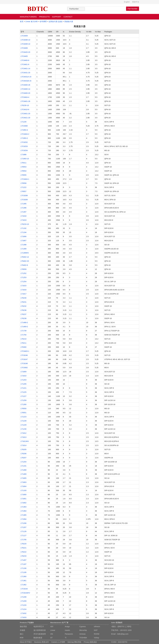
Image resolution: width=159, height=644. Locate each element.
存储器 (22, 630)
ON (52, 634)
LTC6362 (24, 368)
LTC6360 (24, 126)
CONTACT (68, 17)
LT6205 (23, 449)
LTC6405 (24, 56)
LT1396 (23, 208)
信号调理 (43, 21)
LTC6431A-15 (26, 77)
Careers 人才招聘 (58, 642)
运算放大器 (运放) (55, 21)
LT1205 (23, 384)
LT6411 (23, 163)
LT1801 (23, 499)
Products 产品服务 (27, 623)
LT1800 (23, 495)
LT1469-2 (24, 327)
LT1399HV (25, 253)
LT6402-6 (24, 265)
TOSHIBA (83, 638)
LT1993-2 (24, 138)
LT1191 (23, 466)
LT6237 (23, 314)
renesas (82, 634)
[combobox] (76, 9)
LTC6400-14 (25, 89)
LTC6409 (24, 36)
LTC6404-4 (25, 97)
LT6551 (23, 413)
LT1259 (23, 400)
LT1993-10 (25, 159)
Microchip (83, 630)
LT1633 (23, 617)
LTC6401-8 (25, 64)
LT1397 (23, 212)
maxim (67, 630)
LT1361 (23, 581)
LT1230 (23, 429)
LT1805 (23, 478)
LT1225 (23, 392)
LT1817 (23, 294)
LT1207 (23, 527)
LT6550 (23, 409)
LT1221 (23, 388)
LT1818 (23, 216)
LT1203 (23, 380)
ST (51, 638)
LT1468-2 (24, 322)
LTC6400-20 (25, 93)
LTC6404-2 (25, 134)
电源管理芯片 (39, 626)
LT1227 (23, 396)
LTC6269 (24, 200)
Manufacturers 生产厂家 (59, 623)
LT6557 (23, 191)
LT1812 (23, 433)
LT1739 (23, 331)
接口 (22, 634)
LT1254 (23, 282)
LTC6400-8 (25, 60)
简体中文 (136, 2)
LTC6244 (24, 589)
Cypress (83, 626)
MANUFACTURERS (28, 17)
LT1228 (23, 421)
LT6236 (23, 310)
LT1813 (23, 437)
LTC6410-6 (25, 109)
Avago (67, 626)
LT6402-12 (25, 257)
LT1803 (23, 482)
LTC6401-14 (25, 69)
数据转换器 (38, 638)
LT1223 (23, 417)
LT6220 (23, 544)
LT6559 (23, 269)
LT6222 (23, 552)
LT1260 (23, 404)
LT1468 (23, 470)
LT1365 (23, 515)
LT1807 (23, 241)
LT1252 (23, 273)
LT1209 (23, 601)
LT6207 (23, 458)
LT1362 (23, 585)
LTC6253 (24, 146)
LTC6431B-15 (26, 81)
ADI (52, 626)
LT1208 (23, 597)
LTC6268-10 (25, 40)
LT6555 (23, 175)
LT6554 (23, 171)
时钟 (22, 638)
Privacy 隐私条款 (90, 642)
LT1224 (23, 609)
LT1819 (23, 220)
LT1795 (23, 540)
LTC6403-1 (25, 351)
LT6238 (23, 318)
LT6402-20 (25, 261)
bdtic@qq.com (123, 634)
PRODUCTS (44, 17)
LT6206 (23, 454)
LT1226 (23, 122)
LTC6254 (24, 150)
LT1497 (23, 560)
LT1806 (23, 236)
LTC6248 (24, 363)
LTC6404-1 (25, 179)
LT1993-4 (24, 130)
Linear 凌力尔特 (31, 21)
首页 (22, 21)
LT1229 (23, 425)
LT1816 (23, 290)
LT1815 (23, 286)
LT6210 (23, 339)
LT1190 (23, 568)
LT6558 (23, 183)
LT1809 (23, 372)
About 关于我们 (26, 642)
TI (66, 638)
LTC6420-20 (25, 52)
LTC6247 (24, 359)
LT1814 (23, 445)
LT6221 (23, 548)
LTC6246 (24, 355)
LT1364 (23, 511)
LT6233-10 (25, 224)
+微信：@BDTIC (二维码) (121, 626)
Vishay (97, 638)
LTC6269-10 (25, 44)
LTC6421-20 (25, 118)
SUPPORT (57, 17)
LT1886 (23, 155)
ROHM (97, 634)
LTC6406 (24, 48)
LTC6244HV (25, 593)
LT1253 (23, 277)
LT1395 (23, 204)
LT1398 (23, 245)
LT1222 (23, 187)
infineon (97, 626)
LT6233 (23, 556)
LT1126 (23, 531)
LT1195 (23, 572)
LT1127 (23, 536)
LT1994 (23, 519)
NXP (96, 630)
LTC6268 (24, 196)
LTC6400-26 (25, 85)
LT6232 (23, 306)
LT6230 (23, 298)
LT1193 (23, 490)
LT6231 (23, 302)
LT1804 (23, 486)
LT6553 (23, 167)
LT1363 (23, 507)
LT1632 (23, 613)
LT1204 (23, 462)
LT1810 (23, 376)
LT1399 (23, 249)
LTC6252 (24, 142)
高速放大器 (69, 21)
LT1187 (23, 564)
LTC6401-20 (25, 114)
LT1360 (23, 576)
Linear (53, 630)
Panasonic (69, 634)
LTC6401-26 (25, 101)
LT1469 (23, 474)
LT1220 (23, 605)
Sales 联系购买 (117, 623)
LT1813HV (25, 441)
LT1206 (23, 523)
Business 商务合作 (42, 642)
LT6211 (23, 343)
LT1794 (23, 335)
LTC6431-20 (25, 73)
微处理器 (23, 626)
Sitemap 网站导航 (74, 642)
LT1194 (23, 232)
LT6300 (23, 347)
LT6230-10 (25, 105)
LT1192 (23, 228)
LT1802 (23, 503)
